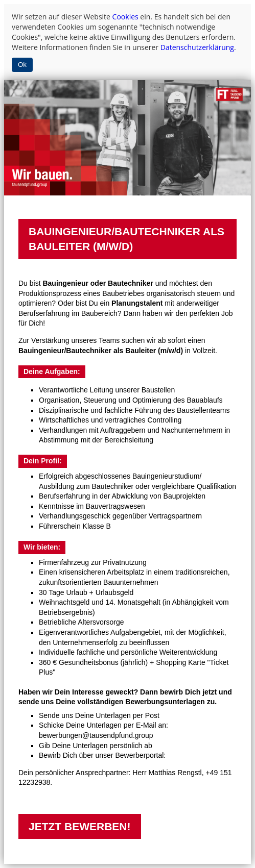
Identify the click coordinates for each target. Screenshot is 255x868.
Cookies (125, 17)
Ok (22, 65)
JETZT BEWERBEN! (80, 826)
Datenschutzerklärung (197, 47)
